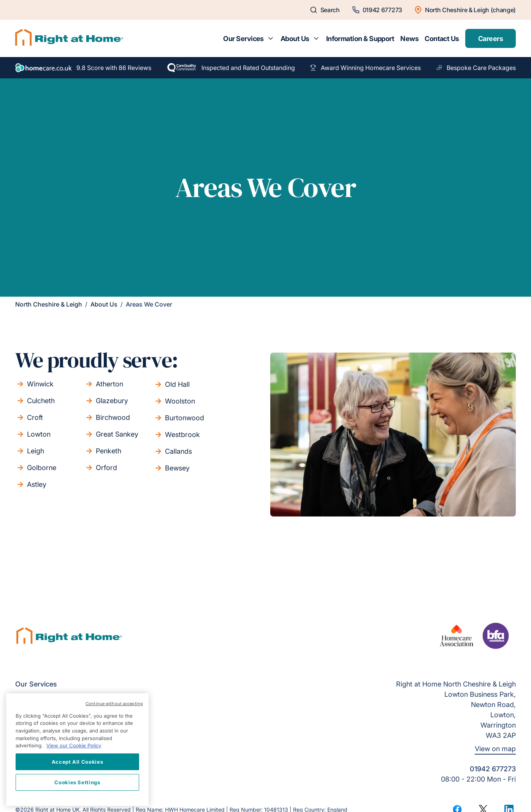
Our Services (243, 39)
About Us (295, 39)
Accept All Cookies (78, 762)
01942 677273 (493, 769)
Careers (491, 39)
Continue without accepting (114, 704)
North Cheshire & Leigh (49, 304)
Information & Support (360, 39)
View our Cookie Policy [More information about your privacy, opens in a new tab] (74, 745)
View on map (495, 749)
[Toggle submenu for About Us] (316, 38)
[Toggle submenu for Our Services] (271, 38)
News (409, 39)
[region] (77, 750)
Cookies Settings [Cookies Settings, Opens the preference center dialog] (77, 782)
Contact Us (442, 39)
